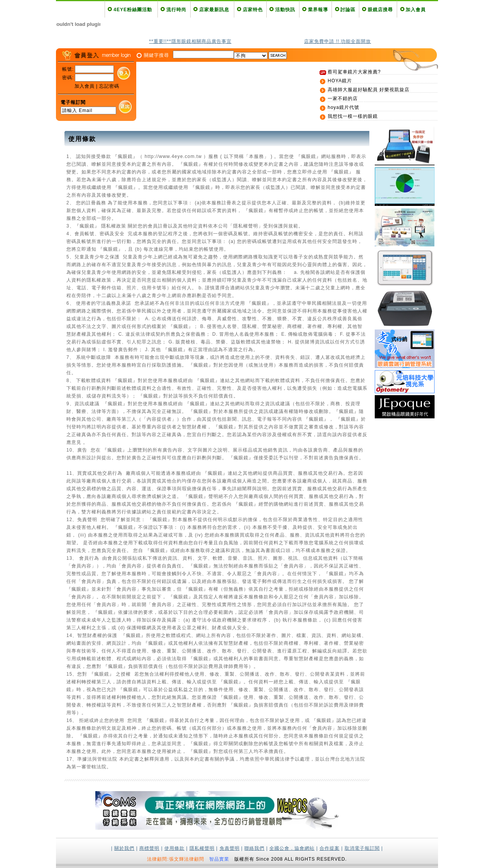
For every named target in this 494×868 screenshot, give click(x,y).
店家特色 (253, 10)
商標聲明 (149, 848)
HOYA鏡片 (340, 81)
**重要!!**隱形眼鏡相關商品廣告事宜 (190, 41)
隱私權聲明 (202, 848)
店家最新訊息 (214, 10)
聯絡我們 (254, 848)
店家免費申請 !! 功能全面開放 (338, 41)
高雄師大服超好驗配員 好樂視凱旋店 (369, 90)
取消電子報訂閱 (362, 848)
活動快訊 (285, 10)
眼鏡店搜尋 (380, 10)
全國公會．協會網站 (292, 848)
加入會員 (416, 10)
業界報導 (318, 10)
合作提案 (330, 848)
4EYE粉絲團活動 (133, 10)
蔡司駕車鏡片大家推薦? (354, 72)
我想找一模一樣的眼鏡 (353, 116)
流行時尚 (176, 10)
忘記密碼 (109, 86)
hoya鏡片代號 (343, 107)
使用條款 (174, 848)
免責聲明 (230, 848)
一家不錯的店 (343, 99)
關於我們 (124, 848)
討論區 (348, 10)
